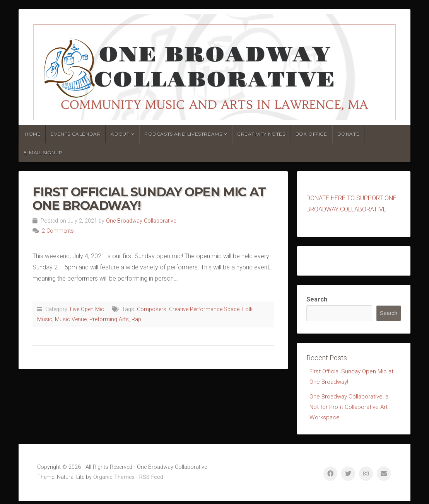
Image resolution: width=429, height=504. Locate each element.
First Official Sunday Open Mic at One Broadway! (149, 199)
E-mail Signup (43, 152)
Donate (349, 134)
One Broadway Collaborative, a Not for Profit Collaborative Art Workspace (351, 409)
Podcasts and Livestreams (183, 134)
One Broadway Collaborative (141, 221)
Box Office (311, 134)
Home (33, 134)
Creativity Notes (261, 134)
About (120, 134)
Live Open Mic (87, 309)
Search (317, 299)
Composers (152, 309)
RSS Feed (151, 480)
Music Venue (71, 319)
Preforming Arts (109, 319)
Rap (136, 319)
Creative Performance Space (204, 309)
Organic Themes (114, 480)
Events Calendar (76, 134)
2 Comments (58, 231)
